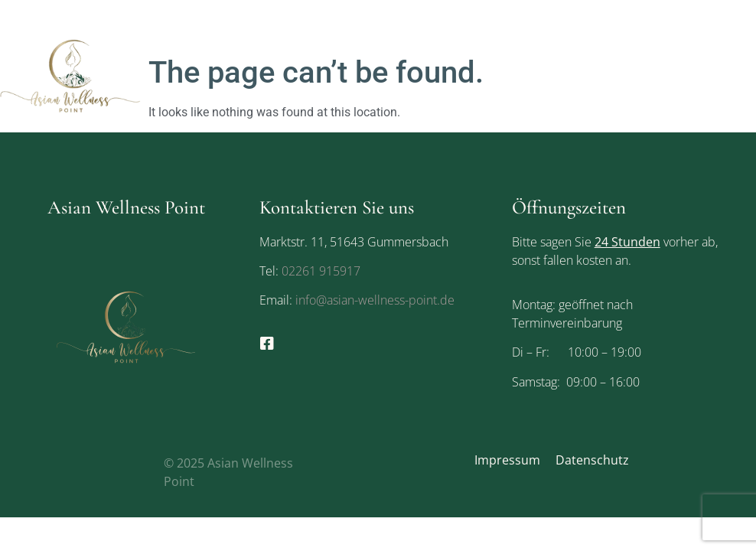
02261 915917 (321, 271)
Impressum (507, 460)
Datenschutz (592, 460)
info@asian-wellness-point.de (373, 300)
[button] (743, 76)
